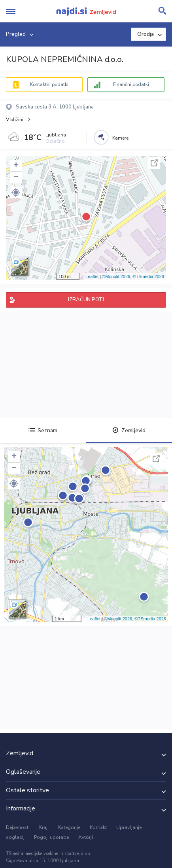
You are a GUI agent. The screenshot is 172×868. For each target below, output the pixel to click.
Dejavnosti (18, 827)
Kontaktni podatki (49, 84)
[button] (16, 192)
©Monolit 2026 (116, 276)
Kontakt (98, 827)
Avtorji (86, 837)
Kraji (44, 827)
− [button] (16, 177)
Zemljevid (129, 430)
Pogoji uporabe (51, 837)
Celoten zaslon (154, 163)
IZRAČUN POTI (86, 300)
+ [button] (16, 166)
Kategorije (69, 827)
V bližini (15, 119)
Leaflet (92, 276)
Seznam (43, 430)
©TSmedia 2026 (148, 276)
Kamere (120, 138)
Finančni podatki (131, 84)
